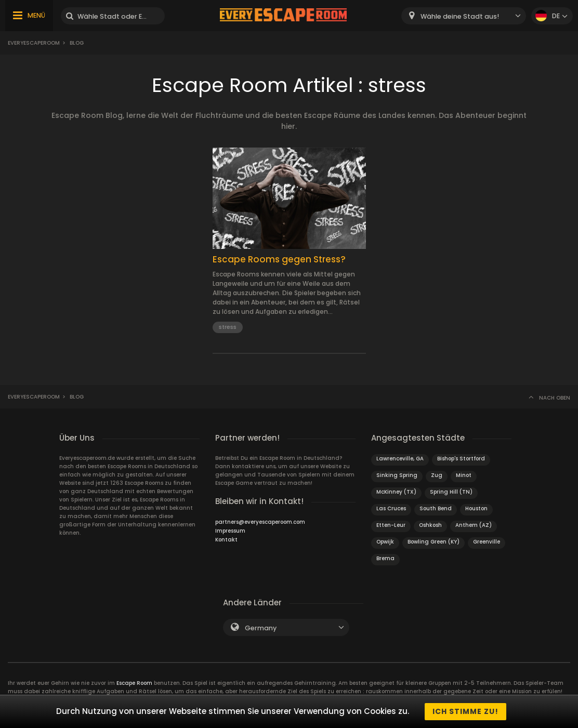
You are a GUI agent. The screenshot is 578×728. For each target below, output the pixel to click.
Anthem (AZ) (474, 525)
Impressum (230, 531)
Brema (385, 558)
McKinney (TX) (396, 492)
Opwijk (385, 542)
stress (228, 327)
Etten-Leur (391, 525)
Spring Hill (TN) (451, 492)
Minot (464, 475)
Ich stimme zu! (465, 711)
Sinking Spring (397, 475)
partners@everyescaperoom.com (260, 522)
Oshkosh (430, 525)
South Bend (436, 508)
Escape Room (134, 683)
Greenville (487, 542)
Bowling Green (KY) (433, 542)
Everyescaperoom (34, 43)
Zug (437, 475)
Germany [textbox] (261, 628)
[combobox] (464, 16)
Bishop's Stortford (461, 459)
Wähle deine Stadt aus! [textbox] (460, 16)
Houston (476, 508)
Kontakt (226, 540)
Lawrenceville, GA (400, 459)
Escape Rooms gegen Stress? (279, 259)
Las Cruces (391, 508)
